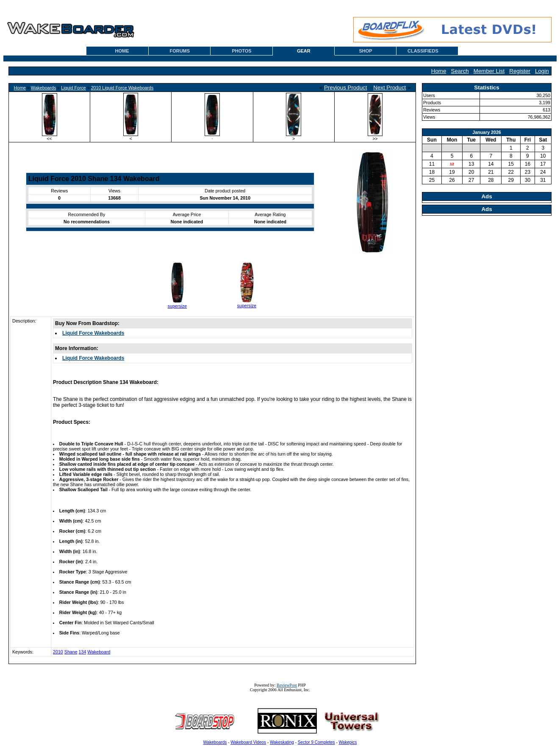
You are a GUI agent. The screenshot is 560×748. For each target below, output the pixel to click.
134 (83, 652)
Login (542, 71)
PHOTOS (241, 51)
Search (460, 71)
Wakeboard (99, 652)
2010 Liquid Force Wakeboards (122, 88)
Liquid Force (73, 88)
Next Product (390, 88)
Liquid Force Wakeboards (93, 333)
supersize (177, 306)
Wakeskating (282, 742)
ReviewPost (287, 685)
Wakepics (348, 742)
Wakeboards (43, 88)
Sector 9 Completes (316, 742)
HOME (122, 51)
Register (520, 71)
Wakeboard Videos (248, 742)
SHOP (365, 51)
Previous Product (346, 88)
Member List (489, 71)
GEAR (304, 51)
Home (439, 71)
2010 (58, 652)
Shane (71, 652)
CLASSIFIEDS (423, 51)
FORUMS (180, 51)
